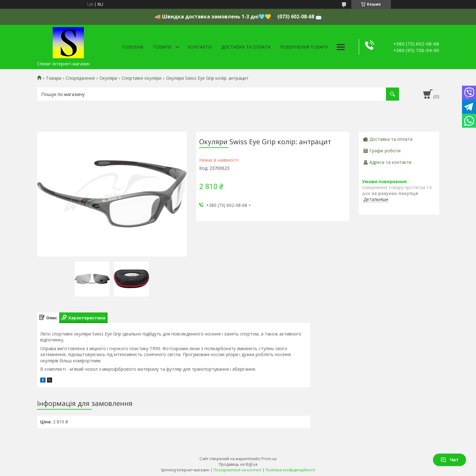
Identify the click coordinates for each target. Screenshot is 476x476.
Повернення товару (304, 47)
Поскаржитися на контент (238, 470)
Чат (450, 460)
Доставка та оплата (246, 47)
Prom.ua (269, 459)
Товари (162, 47)
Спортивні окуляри (142, 78)
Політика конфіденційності (290, 470)
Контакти (200, 47)
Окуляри (108, 78)
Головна (133, 47)
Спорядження (80, 78)
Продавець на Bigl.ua (238, 464)
